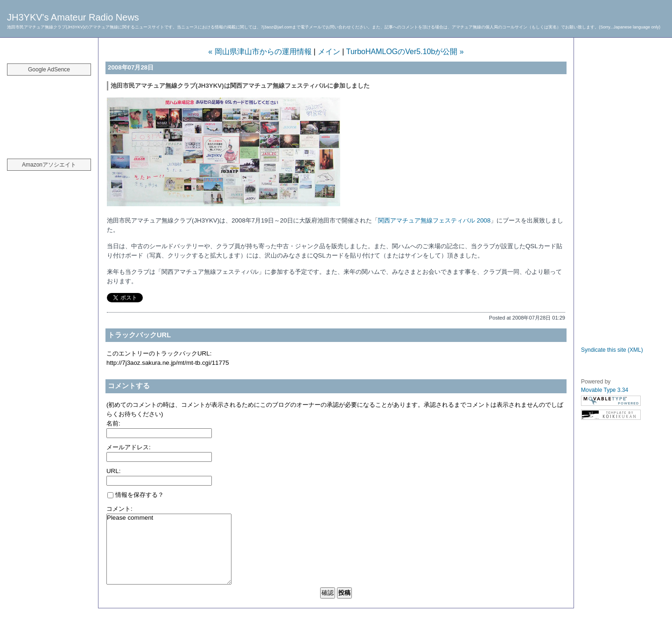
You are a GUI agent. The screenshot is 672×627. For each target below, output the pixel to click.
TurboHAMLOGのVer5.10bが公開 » (405, 52)
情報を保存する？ (136, 495)
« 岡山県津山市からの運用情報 (260, 52)
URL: (113, 471)
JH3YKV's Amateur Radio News (73, 17)
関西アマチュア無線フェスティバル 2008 (434, 220)
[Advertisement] (49, 112)
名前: (113, 423)
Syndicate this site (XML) (612, 350)
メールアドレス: (129, 447)
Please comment (169, 549)
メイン (329, 52)
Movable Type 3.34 (605, 390)
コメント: (119, 509)
